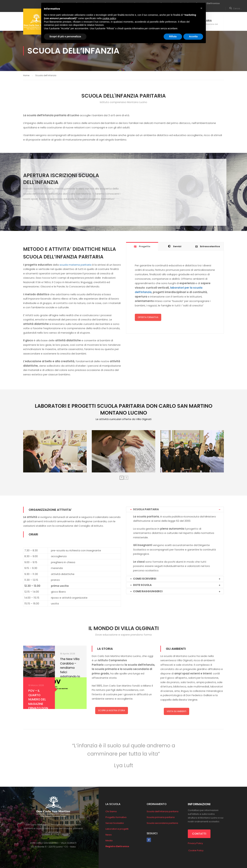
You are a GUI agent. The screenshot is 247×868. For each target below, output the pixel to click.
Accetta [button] (193, 36)
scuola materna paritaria (75, 265)
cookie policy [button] (109, 18)
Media (109, 841)
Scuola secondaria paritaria (162, 823)
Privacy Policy (195, 843)
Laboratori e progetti (117, 829)
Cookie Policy (196, 850)
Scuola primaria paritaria (161, 817)
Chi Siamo (111, 811)
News (109, 835)
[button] (201, 8)
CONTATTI (199, 834)
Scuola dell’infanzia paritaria (163, 811)
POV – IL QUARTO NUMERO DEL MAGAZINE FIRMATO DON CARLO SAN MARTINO (38, 704)
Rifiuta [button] (173, 36)
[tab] (142, 246)
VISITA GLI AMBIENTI (177, 711)
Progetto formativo (116, 817)
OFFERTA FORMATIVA (148, 317)
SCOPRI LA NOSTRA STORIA (112, 710)
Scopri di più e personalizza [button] (65, 36)
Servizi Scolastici (115, 823)
